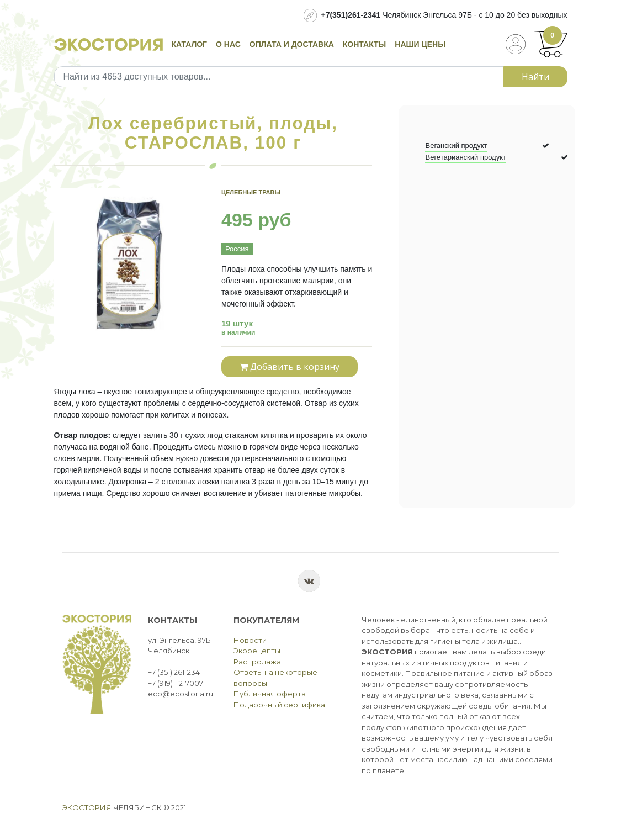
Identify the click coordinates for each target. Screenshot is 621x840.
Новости (250, 640)
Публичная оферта (270, 694)
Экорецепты (257, 651)
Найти (535, 77)
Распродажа (257, 662)
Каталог (190, 44)
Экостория (87, 807)
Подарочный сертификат (281, 705)
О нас (228, 44)
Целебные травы (251, 192)
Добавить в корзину (290, 367)
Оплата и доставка (292, 44)
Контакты (364, 44)
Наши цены (420, 44)
